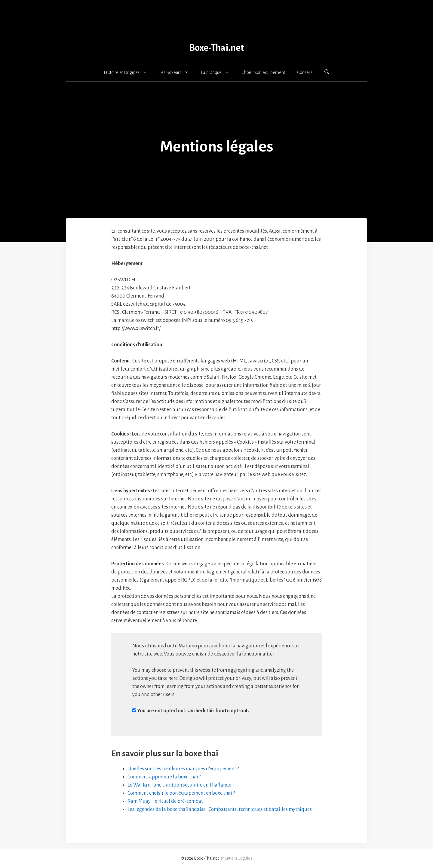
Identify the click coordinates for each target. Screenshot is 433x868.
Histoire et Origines (129, 72)
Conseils (305, 72)
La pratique (218, 72)
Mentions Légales (237, 858)
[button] (327, 72)
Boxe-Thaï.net (216, 48)
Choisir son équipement (263, 72)
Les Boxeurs (177, 72)
